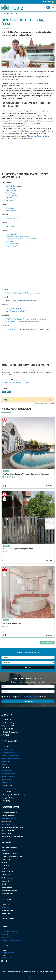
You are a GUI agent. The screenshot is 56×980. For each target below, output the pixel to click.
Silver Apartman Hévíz (12, 623)
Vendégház (7, 546)
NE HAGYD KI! (6, 746)
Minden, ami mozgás (8, 777)
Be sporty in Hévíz (7, 771)
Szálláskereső (47, 642)
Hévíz (4, 392)
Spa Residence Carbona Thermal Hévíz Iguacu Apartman (26, 474)
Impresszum (5, 935)
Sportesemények (7, 780)
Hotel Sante (10, 208)
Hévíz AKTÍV (6, 768)
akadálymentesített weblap (10, 971)
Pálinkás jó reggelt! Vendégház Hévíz (18, 549)
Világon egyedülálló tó (9, 726)
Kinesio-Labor (6, 833)
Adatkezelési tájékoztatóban (31, 697)
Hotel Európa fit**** (12, 234)
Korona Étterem (11, 191)
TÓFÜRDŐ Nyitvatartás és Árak (12, 857)
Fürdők (4, 884)
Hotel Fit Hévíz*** (12, 246)
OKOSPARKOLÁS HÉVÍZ (9, 854)
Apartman (6, 471)
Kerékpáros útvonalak (8, 774)
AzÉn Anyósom (11, 188)
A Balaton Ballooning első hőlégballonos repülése (23, 293)
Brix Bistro (9, 241)
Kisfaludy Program (8, 910)
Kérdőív (4, 851)
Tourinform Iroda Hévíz (9, 848)
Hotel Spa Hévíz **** (13, 218)
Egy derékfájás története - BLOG (12, 837)
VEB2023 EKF (6, 913)
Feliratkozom (28, 701)
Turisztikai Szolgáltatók (9, 890)
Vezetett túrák (6, 761)
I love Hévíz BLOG (7, 729)
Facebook (5, 382)
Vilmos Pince (10, 193)
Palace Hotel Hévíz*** (13, 309)
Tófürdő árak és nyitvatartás (11, 732)
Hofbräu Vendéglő (12, 195)
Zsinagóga (5, 764)
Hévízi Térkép (6, 860)
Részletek (50, 486)
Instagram (18, 382)
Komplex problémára (8, 815)
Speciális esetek (7, 821)
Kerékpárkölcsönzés (8, 798)
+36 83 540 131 (6, 958)
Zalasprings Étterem (35, 136)
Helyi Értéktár (6, 875)
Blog (11, 382)
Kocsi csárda (10, 226)
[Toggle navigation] (53, 7)
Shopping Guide (7, 887)
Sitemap (36, 977)
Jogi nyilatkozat (6, 938)
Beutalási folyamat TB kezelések (12, 827)
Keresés (28, 667)
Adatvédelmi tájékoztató (9, 932)
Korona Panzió (11, 210)
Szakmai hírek (6, 881)
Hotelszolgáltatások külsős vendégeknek (15, 795)
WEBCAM (5, 863)
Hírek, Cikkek (6, 866)
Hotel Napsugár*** (12, 244)
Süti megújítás (29, 977)
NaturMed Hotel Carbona (14, 319)
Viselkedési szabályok (9, 878)
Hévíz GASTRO (6, 792)
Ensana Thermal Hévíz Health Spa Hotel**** (21, 301)
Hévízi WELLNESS (7, 786)
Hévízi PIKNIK (6, 907)
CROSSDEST (6, 904)
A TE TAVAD (5, 735)
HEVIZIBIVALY (6, 801)
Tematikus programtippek (10, 755)
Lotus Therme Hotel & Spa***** (16, 311)
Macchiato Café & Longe (14, 186)
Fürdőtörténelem (7, 720)
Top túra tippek (6, 783)
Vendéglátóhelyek (7, 893)
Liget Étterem (10, 200)
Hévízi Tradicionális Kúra (9, 818)
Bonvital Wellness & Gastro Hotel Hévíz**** (21, 239)
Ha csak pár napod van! (9, 812)
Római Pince (10, 198)
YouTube (25, 382)
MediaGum (21, 977)
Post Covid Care (6, 824)
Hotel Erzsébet (11, 321)
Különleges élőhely (8, 723)
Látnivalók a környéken (9, 752)
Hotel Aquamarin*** (12, 329)
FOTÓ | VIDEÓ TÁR (7, 872)
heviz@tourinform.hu (8, 953)
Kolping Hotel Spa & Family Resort (17, 237)
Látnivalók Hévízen (7, 749)
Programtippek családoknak (10, 758)
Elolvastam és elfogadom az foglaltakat (24, 697)
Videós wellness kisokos (9, 789)
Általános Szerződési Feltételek (11, 941)
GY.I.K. (4, 869)
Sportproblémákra (8, 830)
